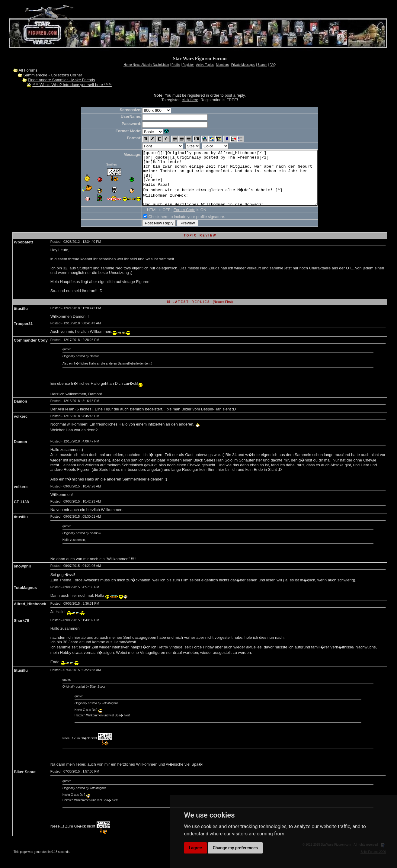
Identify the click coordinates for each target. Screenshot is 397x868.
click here (190, 100)
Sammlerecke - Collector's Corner (53, 75)
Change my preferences (235, 848)
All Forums (28, 70)
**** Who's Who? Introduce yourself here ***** (72, 85)
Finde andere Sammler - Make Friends (61, 80)
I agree (195, 848)
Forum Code (174, 221)
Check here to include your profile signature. (176, 228)
